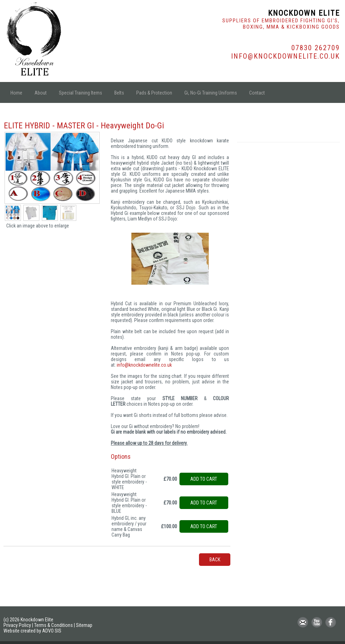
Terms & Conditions (53, 625)
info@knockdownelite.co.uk (144, 365)
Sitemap (84, 625)
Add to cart (204, 479)
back (215, 560)
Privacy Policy (17, 625)
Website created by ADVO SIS (32, 631)
